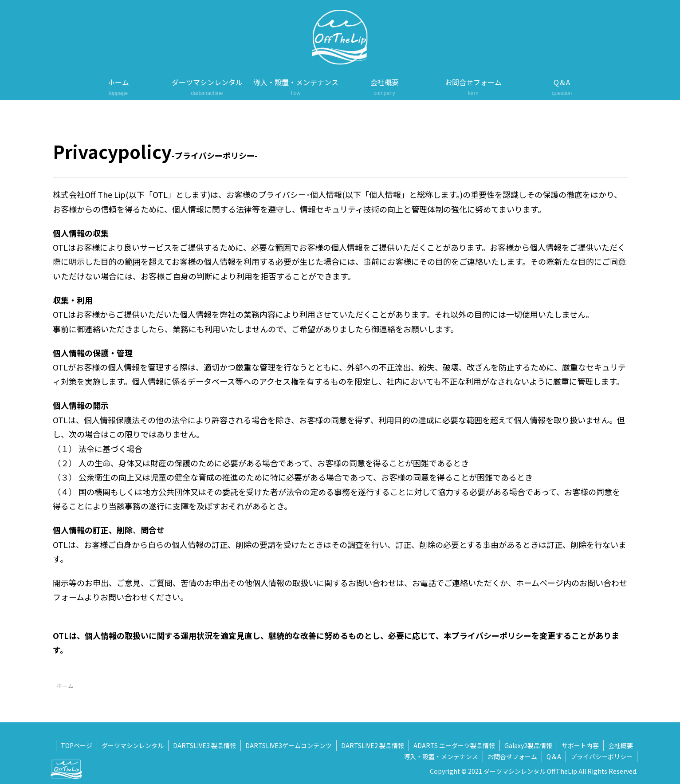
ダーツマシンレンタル (133, 745)
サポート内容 (580, 745)
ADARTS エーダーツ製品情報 (454, 745)
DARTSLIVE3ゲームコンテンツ (289, 745)
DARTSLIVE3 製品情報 (204, 745)
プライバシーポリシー (601, 756)
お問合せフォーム (512, 756)
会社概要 (621, 745)
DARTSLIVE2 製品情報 (373, 745)
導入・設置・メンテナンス (441, 756)
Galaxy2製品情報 (528, 745)
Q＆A (554, 756)
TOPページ (77, 745)
